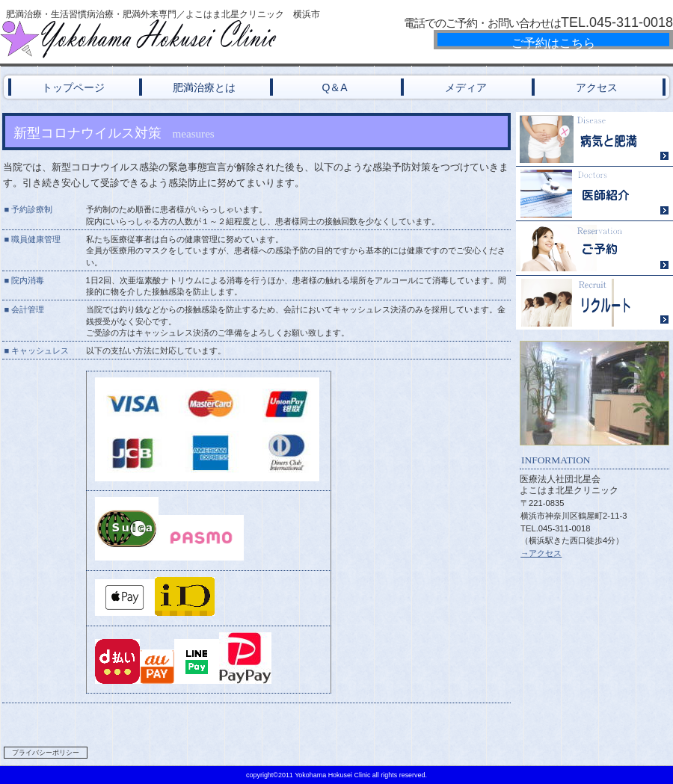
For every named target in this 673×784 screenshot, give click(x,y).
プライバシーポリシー (46, 753)
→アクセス (541, 553)
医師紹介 (594, 194)
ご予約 (594, 249)
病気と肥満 (594, 139)
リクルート (594, 303)
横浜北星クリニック (179, 39)
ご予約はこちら (553, 43)
